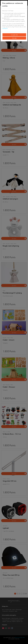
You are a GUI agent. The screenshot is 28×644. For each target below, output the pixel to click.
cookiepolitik (5, 28)
